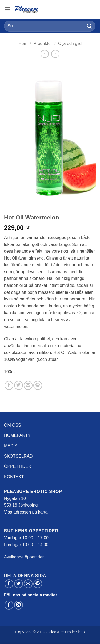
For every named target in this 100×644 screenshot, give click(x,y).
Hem (23, 43)
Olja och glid (70, 43)
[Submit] (90, 26)
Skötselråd (18, 456)
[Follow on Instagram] (19, 605)
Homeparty (17, 435)
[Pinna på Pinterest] (38, 385)
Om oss (13, 425)
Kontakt (14, 477)
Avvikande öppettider (24, 557)
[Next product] (45, 54)
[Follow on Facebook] (9, 605)
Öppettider (18, 466)
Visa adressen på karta (26, 512)
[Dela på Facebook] (9, 385)
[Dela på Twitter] (19, 385)
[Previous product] (55, 54)
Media (11, 446)
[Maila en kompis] (28, 385)
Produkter (43, 43)
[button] (7, 9)
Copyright (23, 632)
